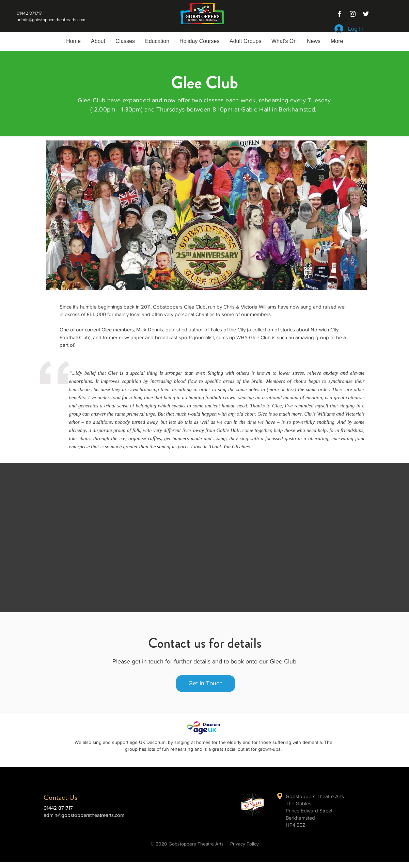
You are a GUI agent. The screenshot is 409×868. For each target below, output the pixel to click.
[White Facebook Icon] (339, 14)
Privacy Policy (245, 844)
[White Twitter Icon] (366, 14)
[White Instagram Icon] (353, 14)
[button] (125, 41)
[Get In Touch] (206, 684)
